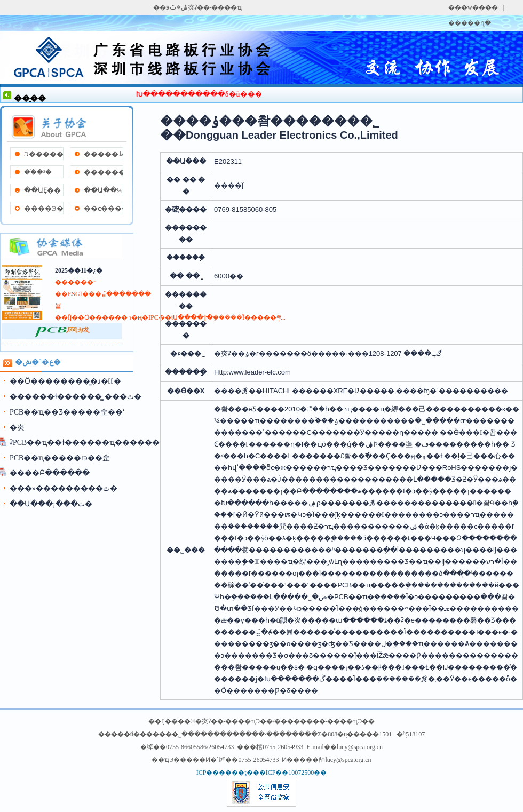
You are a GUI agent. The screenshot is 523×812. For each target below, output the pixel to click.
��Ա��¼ (103, 190)
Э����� (43, 154)
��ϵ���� (103, 208)
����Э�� (43, 208)
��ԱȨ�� (42, 190)
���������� (103, 172)
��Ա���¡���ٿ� (51, 504)
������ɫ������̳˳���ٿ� (76, 397)
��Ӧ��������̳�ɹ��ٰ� (65, 381)
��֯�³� (38, 172)
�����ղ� (470, 23)
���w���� (473, 7)
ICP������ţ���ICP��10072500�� (262, 773)
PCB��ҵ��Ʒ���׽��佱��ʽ (67, 412)
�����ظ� (103, 154)
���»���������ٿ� (64, 488)
